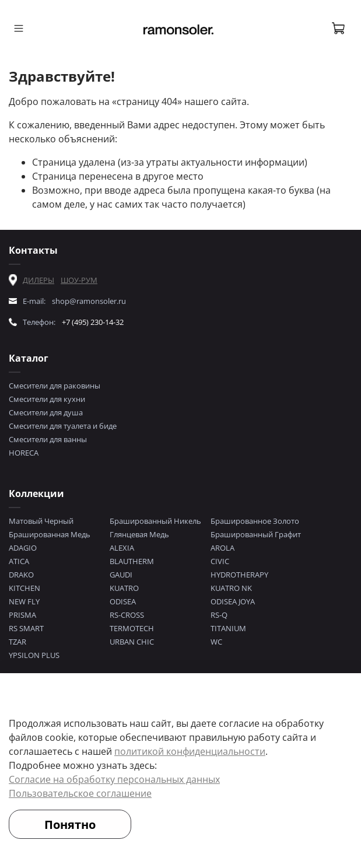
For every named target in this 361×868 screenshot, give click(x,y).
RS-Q (219, 615)
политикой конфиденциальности (190, 751)
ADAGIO (23, 548)
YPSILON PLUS (34, 655)
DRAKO (21, 575)
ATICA (19, 561)
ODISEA (123, 601)
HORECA (24, 453)
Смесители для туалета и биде (63, 426)
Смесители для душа (46, 412)
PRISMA (22, 615)
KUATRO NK (231, 588)
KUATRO (124, 588)
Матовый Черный (41, 521)
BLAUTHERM (132, 561)
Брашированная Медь (50, 534)
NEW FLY (24, 601)
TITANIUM (228, 628)
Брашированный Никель (155, 521)
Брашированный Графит (256, 534)
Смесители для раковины (55, 386)
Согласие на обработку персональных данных (114, 779)
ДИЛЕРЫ (38, 280)
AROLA (222, 548)
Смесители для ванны (48, 439)
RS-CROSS (127, 615)
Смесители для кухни (47, 399)
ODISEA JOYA (233, 601)
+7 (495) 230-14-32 (93, 322)
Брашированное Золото (255, 521)
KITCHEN (24, 588)
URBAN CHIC (132, 642)
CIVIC (220, 561)
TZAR (17, 642)
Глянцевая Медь (139, 534)
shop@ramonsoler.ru (89, 301)
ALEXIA (122, 548)
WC (216, 642)
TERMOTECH (132, 628)
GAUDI (121, 575)
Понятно (70, 825)
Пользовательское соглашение (80, 793)
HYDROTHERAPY (239, 575)
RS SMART (26, 628)
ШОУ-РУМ (79, 280)
